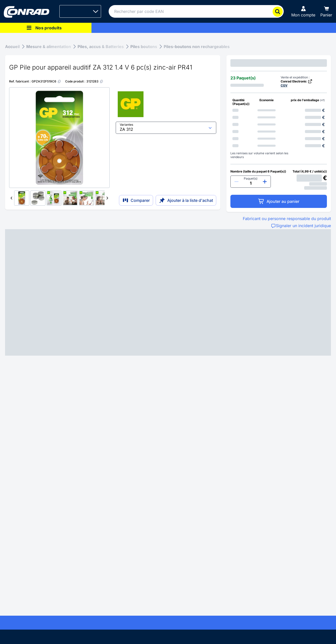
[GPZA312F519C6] (46, 81)
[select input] (166, 128)
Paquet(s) (251, 178)
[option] (279, 110)
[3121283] (95, 81)
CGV (284, 85)
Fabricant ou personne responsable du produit (287, 219)
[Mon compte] (303, 11)
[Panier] (326, 11)
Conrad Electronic (297, 81)
